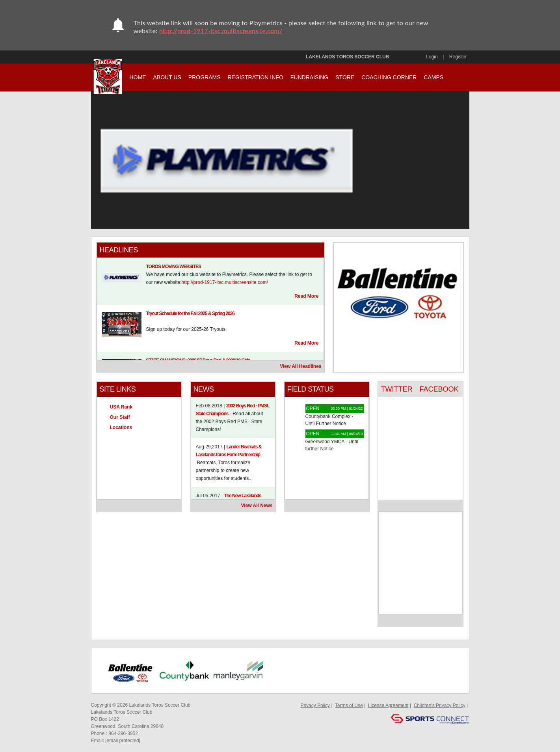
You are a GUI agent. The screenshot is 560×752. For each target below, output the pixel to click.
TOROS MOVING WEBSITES (174, 267)
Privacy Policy (315, 705)
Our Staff (120, 417)
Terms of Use (349, 705)
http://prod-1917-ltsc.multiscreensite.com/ (221, 31)
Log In (293, 705)
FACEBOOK (439, 389)
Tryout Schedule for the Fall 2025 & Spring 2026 (190, 313)
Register (458, 57)
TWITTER (397, 389)
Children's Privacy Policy (440, 705)
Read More (306, 296)
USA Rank (121, 407)
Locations (121, 427)
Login (432, 57)
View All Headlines (300, 366)
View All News (257, 506)
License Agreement (388, 705)
